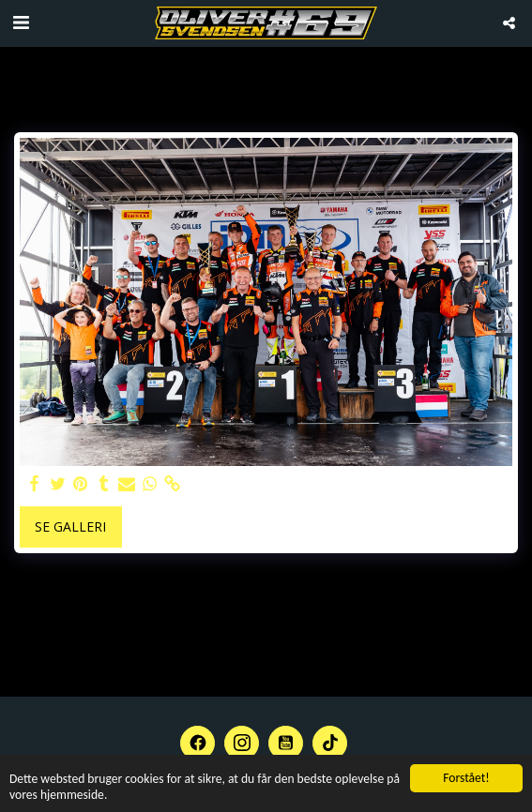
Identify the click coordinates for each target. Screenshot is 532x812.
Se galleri (70, 526)
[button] (21, 22)
